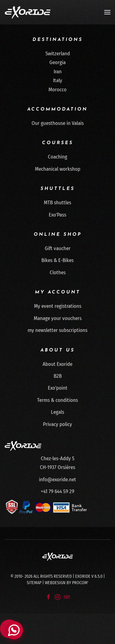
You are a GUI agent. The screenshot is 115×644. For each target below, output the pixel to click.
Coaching (57, 157)
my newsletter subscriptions (57, 330)
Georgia (57, 62)
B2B (58, 376)
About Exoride (57, 364)
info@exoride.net (57, 480)
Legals (57, 412)
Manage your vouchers (58, 318)
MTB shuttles (57, 203)
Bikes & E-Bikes (57, 260)
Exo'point (58, 388)
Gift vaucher (58, 248)
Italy (58, 80)
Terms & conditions (57, 400)
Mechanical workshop (58, 169)
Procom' (80, 583)
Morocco (57, 90)
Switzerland (58, 54)
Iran (58, 72)
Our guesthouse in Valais (58, 123)
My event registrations (58, 306)
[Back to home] (28, 12)
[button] (107, 12)
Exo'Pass (57, 215)
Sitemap (34, 583)
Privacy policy (57, 424)
